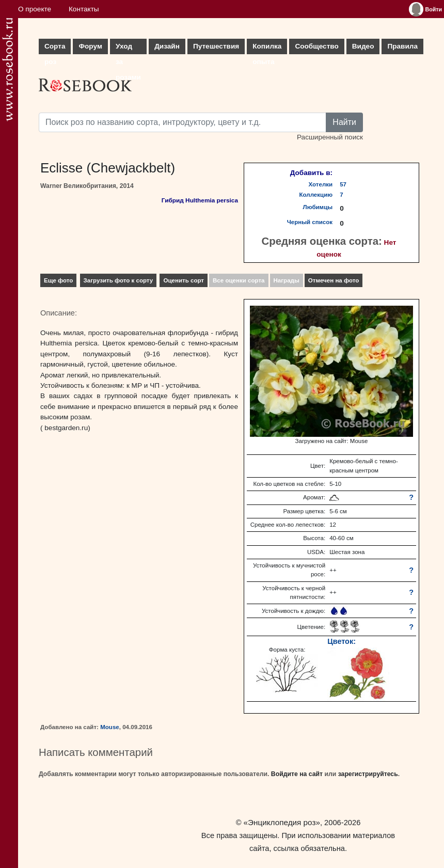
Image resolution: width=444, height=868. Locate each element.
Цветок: (342, 641)
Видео (363, 46)
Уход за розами (128, 48)
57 (343, 184)
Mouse (110, 727)
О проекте (35, 9)
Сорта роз (55, 48)
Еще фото (58, 280)
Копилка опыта (267, 48)
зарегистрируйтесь (368, 774)
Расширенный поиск (330, 137)
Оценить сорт (184, 280)
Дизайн (167, 46)
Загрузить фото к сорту (118, 280)
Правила (402, 46)
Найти (344, 122)
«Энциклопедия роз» (282, 822)
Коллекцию (316, 195)
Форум (90, 46)
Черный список (310, 222)
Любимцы (318, 207)
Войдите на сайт (297, 774)
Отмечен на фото (334, 280)
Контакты (84, 9)
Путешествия (216, 46)
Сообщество (316, 46)
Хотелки (321, 184)
